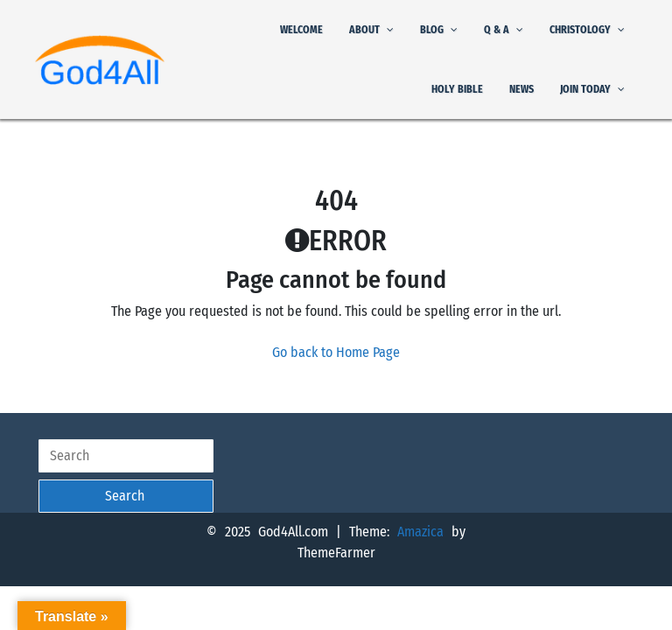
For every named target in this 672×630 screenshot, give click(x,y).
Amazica (424, 532)
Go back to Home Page (336, 352)
